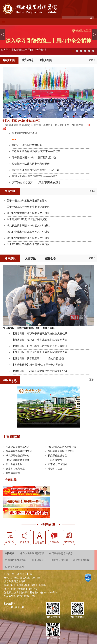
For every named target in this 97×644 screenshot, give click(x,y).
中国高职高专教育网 (16, 560)
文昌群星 (30, 258)
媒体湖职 (10, 258)
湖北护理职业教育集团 (18, 460)
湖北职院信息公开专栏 (18, 456)
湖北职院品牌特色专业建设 (62, 447)
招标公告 (50, 258)
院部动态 (28, 60)
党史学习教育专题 (15, 469)
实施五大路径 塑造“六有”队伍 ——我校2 (34, 176)
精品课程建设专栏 (57, 456)
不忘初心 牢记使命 (58, 464)
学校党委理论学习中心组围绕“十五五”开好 (36, 170)
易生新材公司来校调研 (24, 133)
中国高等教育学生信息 (61, 553)
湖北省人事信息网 (15, 567)
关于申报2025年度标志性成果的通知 (27, 201)
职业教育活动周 (14, 464)
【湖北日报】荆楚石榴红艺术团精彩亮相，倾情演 (40, 346)
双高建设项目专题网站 (18, 447)
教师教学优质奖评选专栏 (61, 451)
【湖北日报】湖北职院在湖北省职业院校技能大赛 (40, 352)
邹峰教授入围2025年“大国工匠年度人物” (34, 158)
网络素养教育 (13, 473)
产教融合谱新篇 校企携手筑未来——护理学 (36, 151)
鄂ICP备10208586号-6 (46, 593)
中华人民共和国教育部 (32, 553)
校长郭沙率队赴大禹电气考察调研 (31, 164)
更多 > (92, 60)
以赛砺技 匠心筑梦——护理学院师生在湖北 (36, 182)
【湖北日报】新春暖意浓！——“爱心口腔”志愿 (38, 358)
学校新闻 (9, 60)
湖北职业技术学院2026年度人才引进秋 (28, 213)
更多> (92, 191)
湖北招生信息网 (81, 560)
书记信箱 (9, 607)
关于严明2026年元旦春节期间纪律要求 (28, 207)
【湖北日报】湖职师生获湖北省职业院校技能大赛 (40, 340)
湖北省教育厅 (39, 560)
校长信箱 (20, 607)
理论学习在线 (55, 469)
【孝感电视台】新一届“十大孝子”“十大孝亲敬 (37, 365)
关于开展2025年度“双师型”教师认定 (27, 219)
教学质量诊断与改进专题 (19, 451)
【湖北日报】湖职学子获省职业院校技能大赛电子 (40, 334)
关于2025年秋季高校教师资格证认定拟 (28, 244)
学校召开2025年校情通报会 (27, 145)
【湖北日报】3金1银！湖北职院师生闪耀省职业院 (40, 371)
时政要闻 (46, 60)
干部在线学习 (55, 460)
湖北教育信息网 (60, 560)
